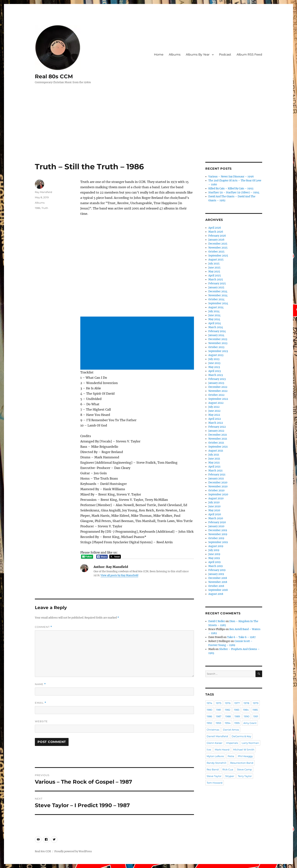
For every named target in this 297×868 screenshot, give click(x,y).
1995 (237, 723)
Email (41, 703)
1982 (227, 710)
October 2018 (216, 586)
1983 (237, 710)
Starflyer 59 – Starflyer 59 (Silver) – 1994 (234, 192)
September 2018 (218, 590)
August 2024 (216, 307)
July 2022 (214, 407)
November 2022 (218, 391)
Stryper (230, 776)
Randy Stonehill (216, 763)
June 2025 (214, 268)
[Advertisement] (148, 134)
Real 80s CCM (54, 76)
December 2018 (218, 578)
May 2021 (214, 463)
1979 (256, 703)
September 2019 (218, 542)
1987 (219, 716)
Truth (45, 208)
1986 (38, 208)
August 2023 (216, 355)
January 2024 (216, 335)
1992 (209, 723)
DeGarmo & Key (241, 736)
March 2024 (216, 327)
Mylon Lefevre (215, 756)
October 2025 (216, 252)
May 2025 (214, 272)
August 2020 (216, 498)
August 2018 (216, 594)
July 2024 (214, 311)
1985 (255, 710)
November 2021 (218, 439)
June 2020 (214, 506)
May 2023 (214, 367)
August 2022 (216, 403)
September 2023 (218, 351)
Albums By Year (198, 54)
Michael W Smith (244, 750)
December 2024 (218, 291)
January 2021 (216, 479)
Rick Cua (228, 769)
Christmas (213, 730)
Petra (231, 756)
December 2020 (218, 483)
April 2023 (215, 371)
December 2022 (218, 387)
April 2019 (215, 562)
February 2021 (217, 475)
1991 (256, 716)
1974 (209, 703)
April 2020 (215, 514)
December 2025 (218, 244)
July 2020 (214, 502)
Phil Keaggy (245, 756)
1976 (228, 703)
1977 (237, 703)
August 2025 (216, 260)
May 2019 (214, 558)
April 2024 (215, 323)
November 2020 (218, 487)
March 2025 (216, 280)
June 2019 (214, 554)
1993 (218, 723)
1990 (247, 716)
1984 (246, 710)
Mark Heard (222, 750)
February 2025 (217, 283)
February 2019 (217, 570)
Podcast (225, 54)
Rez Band (213, 769)
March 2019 (216, 566)
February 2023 (217, 379)
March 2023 (216, 375)
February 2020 (217, 522)
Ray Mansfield (43, 192)
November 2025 (218, 248)
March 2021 (215, 471)
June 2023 (214, 363)
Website (41, 721)
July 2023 (214, 359)
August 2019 (216, 546)
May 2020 (214, 510)
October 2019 (216, 538)
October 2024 (216, 299)
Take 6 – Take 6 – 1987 (241, 637)
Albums (175, 54)
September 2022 (218, 399)
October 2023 (216, 347)
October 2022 (216, 395)
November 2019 (218, 534)
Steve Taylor (214, 776)
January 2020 (216, 526)
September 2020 (218, 494)
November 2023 (218, 343)
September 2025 (218, 256)
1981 (219, 710)
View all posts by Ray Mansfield (119, 575)
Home (159, 54)
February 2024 (217, 331)
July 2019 (214, 550)
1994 (228, 723)
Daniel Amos (231, 730)
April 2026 (215, 228)
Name (40, 684)
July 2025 (214, 264)
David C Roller (217, 621)
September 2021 (218, 447)
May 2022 (214, 415)
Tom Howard (215, 783)
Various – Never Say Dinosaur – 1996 (231, 177)
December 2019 (218, 530)
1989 (237, 716)
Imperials (232, 743)
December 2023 (218, 339)
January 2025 (216, 287)
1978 (246, 703)
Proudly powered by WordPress (73, 851)
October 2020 (216, 490)
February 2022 (217, 427)
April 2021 (214, 467)
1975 (219, 703)
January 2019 (216, 574)
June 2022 (214, 411)
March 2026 (216, 232)
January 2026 (216, 240)
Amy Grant (250, 723)
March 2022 (216, 423)
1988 (228, 716)
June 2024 (214, 315)
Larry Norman (250, 743)
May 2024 (214, 319)
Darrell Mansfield (217, 736)
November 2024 (218, 295)
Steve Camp (244, 769)
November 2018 (218, 582)
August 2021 (216, 451)
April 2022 (215, 419)
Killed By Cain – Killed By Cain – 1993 (231, 189)
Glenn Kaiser (215, 743)
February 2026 (217, 236)
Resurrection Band (242, 763)
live (209, 750)
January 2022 (216, 431)
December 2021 (218, 435)
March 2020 (216, 518)
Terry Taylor (245, 776)
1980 (209, 710)
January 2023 (216, 383)
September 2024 (218, 303)
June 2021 (214, 459)
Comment (43, 627)
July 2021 (214, 455)
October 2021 (216, 443)
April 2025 (215, 276)
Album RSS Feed (249, 54)
